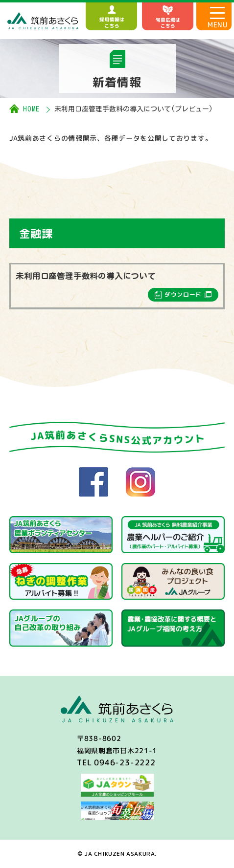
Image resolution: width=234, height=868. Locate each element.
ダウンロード (183, 294)
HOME (31, 109)
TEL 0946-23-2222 (116, 762)
